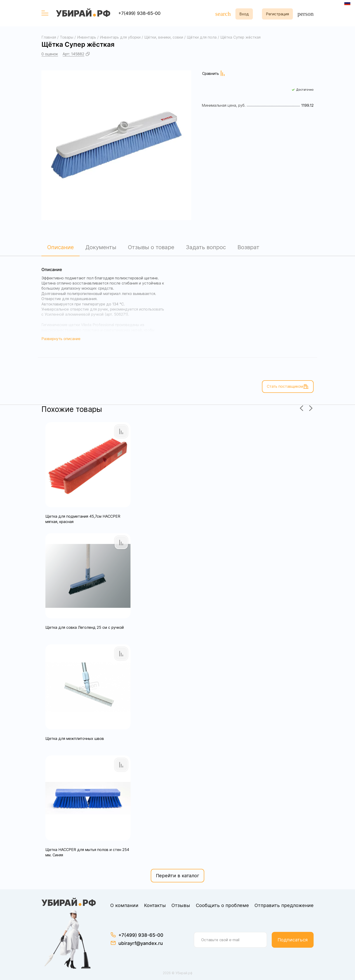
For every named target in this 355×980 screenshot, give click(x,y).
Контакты (155, 905)
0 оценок (50, 54)
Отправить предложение (284, 905)
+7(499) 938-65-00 (139, 13)
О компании (124, 905)
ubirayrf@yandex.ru (141, 943)
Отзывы (181, 905)
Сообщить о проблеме (222, 905)
